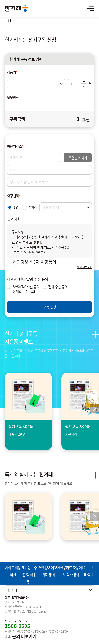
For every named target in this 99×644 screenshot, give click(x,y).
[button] (94, 408)
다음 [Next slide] (94, 517)
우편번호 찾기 (78, 158)
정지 (9, 21)
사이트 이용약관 (13, 571)
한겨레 (17, 8)
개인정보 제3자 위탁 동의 (48, 571)
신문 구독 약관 (88, 571)
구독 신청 (49, 307)
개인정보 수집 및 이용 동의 (29, 575)
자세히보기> (84, 267)
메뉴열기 (91, 8)
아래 (84, 86)
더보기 (95, 334)
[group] (28, 411)
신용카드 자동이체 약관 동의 (71, 571)
